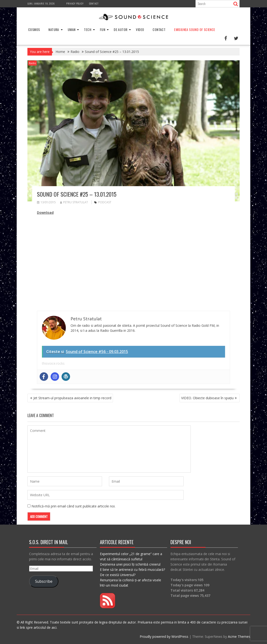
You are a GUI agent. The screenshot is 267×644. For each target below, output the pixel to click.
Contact (94, 3)
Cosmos (34, 29)
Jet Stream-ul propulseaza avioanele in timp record (72, 398)
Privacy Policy (75, 3)
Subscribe (44, 581)
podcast (105, 202)
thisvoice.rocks (53, 363)
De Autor (121, 29)
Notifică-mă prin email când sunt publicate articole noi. (73, 506)
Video (140, 29)
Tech (88, 29)
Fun (103, 29)
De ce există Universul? (118, 575)
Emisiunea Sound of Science (195, 29)
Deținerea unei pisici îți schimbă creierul (130, 564)
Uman (72, 29)
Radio (32, 63)
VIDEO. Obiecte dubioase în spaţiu (207, 398)
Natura (54, 29)
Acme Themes (239, 636)
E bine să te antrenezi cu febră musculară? (132, 570)
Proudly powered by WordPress (164, 636)
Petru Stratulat (74, 202)
